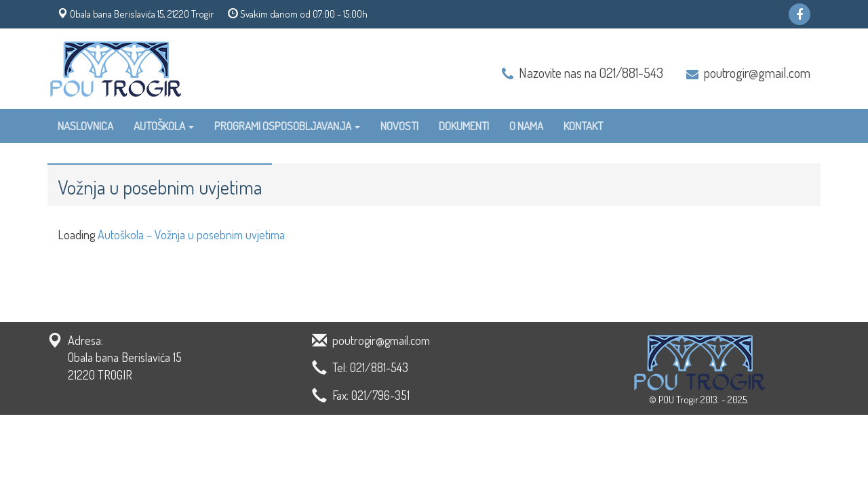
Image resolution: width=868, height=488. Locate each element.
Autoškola (164, 126)
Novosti (399, 126)
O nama (526, 126)
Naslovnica (85, 126)
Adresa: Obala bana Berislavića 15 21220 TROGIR (125, 358)
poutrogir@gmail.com (757, 73)
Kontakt (583, 126)
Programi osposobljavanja (287, 126)
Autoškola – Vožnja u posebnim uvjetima (191, 235)
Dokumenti (464, 126)
